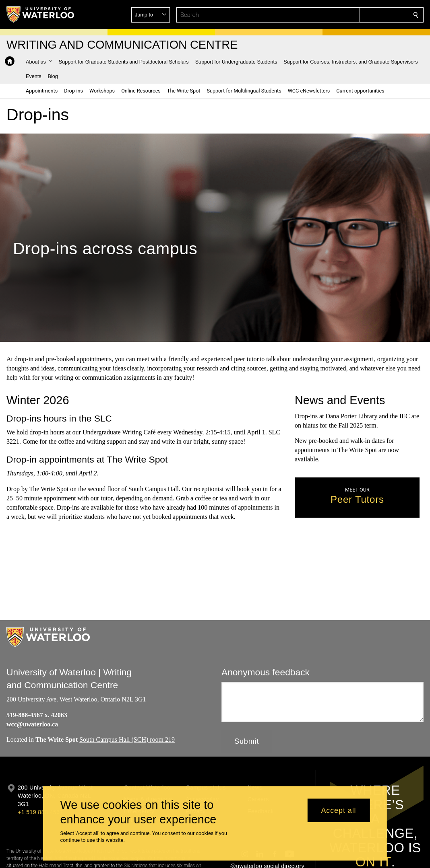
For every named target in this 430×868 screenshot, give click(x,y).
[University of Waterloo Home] (41, 14)
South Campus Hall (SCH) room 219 (127, 740)
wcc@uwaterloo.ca (32, 724)
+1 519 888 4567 (40, 812)
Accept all (338, 810)
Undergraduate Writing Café (119, 433)
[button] (358, 15)
